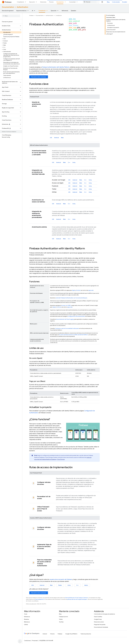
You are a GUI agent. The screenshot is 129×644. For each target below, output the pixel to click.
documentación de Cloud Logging (65, 319)
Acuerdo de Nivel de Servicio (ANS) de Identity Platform (73, 335)
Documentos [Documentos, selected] (60, 2)
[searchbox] (11, 16)
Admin (86, 585)
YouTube (61, 622)
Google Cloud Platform (71, 634)
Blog (108, 2)
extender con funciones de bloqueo (71, 298)
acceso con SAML (66, 305)
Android (56, 138)
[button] (10, 26)
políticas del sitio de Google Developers (77, 599)
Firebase (31, 15)
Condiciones (27, 641)
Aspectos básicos (21, 11)
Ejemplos (74, 11)
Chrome (52, 634)
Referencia (65, 11)
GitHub (26, 625)
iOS (51, 138)
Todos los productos (86, 634)
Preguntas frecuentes (100, 625)
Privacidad (35, 641)
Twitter (61, 619)
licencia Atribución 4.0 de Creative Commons (77, 598)
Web (62, 138)
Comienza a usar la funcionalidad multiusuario (67, 328)
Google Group (98, 619)
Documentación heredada (101, 627)
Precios (51, 2)
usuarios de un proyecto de (61, 579)
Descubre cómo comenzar (39, 77)
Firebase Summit (63, 617)
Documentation (8, 7)
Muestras (26, 619)
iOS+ (33, 585)
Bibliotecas (27, 622)
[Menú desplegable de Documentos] (66, 2)
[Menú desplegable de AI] (35, 11)
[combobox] (91, 2)
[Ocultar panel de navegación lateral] (20, 641)
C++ (69, 162)
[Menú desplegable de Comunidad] (77, 2)
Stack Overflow (98, 617)
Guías (26, 614)
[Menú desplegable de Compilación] (26, 2)
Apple (74, 290)
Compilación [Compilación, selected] (42, 11)
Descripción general (8, 11)
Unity (74, 162)
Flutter (60, 585)
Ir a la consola (116, 2)
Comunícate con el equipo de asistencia (104, 614)
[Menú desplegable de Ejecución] (37, 2)
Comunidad (72, 2)
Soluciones (43, 2)
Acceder (125, 2)
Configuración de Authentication (76, 316)
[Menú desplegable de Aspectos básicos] (28, 11)
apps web (91, 290)
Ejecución (32, 2)
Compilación (20, 2)
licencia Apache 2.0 (40, 599)
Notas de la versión (99, 622)
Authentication (22, 7)
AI (32, 11)
